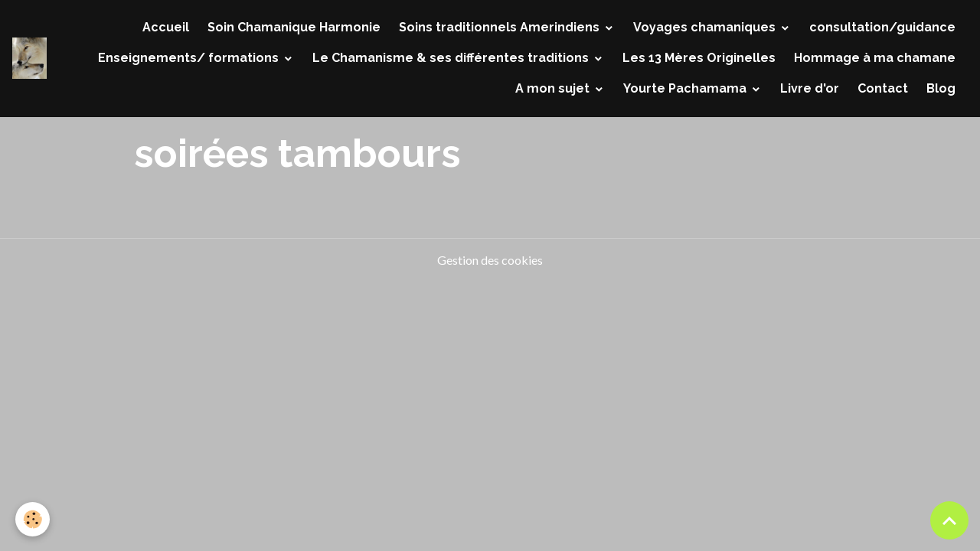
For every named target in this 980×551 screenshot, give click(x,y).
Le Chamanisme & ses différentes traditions (452, 58)
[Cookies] (33, 519)
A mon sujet (554, 88)
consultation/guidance (882, 27)
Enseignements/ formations (190, 58)
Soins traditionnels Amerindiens (501, 27)
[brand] (29, 58)
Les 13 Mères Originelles (699, 58)
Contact (883, 88)
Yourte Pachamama (686, 88)
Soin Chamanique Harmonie (294, 27)
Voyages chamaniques (706, 27)
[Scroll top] (949, 520)
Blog (941, 88)
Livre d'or (810, 88)
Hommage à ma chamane (875, 58)
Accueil (166, 27)
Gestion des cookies (490, 260)
